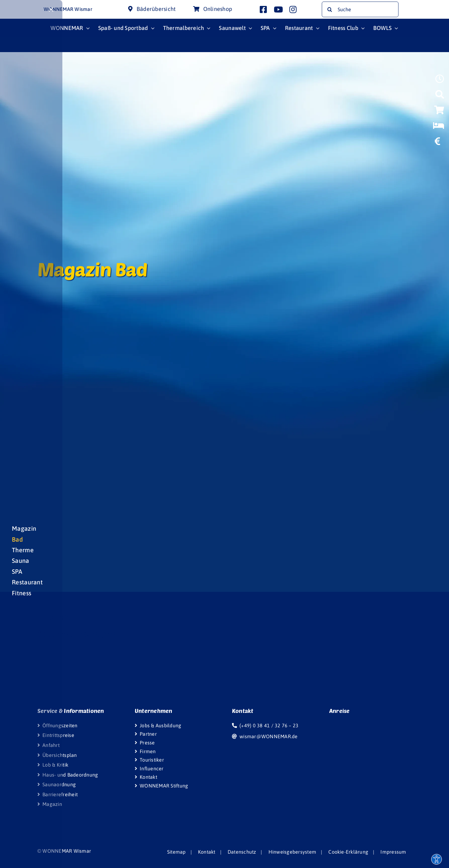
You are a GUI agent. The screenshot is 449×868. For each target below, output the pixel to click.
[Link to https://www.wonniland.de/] (439, 158)
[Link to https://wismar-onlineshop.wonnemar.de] (439, 112)
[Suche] (360, 9)
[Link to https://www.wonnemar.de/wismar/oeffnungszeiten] (440, 81)
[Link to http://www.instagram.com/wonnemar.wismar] (293, 9)
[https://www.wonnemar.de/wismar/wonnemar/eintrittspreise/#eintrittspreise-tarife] (437, 143)
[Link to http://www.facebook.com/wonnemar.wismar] (263, 9)
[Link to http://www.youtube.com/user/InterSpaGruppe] (278, 9)
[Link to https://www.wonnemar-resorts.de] (439, 128)
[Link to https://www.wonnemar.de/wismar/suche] (440, 96)
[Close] (51, 10)
